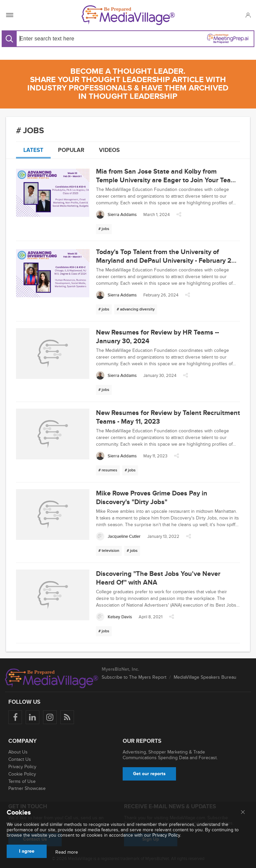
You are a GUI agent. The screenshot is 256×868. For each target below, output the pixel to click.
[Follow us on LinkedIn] (32, 717)
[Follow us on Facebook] (15, 717)
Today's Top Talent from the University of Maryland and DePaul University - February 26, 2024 (166, 261)
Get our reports (149, 774)
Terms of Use (22, 781)
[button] (248, 15)
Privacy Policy (22, 767)
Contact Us (20, 759)
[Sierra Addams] (116, 214)
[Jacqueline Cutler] (118, 536)
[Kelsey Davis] (114, 617)
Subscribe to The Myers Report (134, 677)
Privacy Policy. (167, 835)
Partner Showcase (27, 788)
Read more (67, 852)
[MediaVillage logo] (52, 678)
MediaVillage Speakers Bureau (205, 677)
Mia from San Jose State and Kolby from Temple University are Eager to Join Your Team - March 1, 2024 (168, 180)
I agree (27, 851)
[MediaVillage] (128, 15)
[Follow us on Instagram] (50, 717)
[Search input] (71, 39)
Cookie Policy (22, 774)
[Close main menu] (243, 813)
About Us (18, 752)
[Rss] (67, 717)
